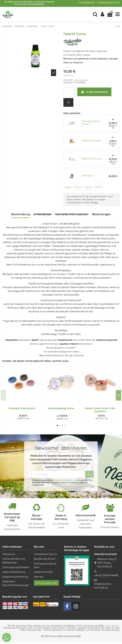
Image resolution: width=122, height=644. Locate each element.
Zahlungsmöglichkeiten (16, 567)
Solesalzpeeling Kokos (91, 123)
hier (96, 202)
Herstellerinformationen (72, 214)
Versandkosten (112, 626)
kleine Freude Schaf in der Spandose (100, 410)
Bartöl (98, 187)
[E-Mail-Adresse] (57, 474)
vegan (68, 187)
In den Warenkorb (94, 92)
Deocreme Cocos (92, 159)
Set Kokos (88, 175)
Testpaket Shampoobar (22, 408)
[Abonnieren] (89, 474)
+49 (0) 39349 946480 (106, 575)
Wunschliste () (87, 3)
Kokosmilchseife (91, 141)
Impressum (9, 554)
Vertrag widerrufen (46, 583)
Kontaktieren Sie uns (110, 3)
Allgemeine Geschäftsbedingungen (16, 583)
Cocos (78, 187)
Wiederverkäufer (43, 572)
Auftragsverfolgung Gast (45, 565)
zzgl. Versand (81, 80)
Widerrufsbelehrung (14, 572)
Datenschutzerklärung (66, 480)
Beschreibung (21, 214)
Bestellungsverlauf (44, 559)
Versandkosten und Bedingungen (14, 561)
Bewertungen (101, 214)
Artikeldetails (43, 214)
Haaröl (88, 187)
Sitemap (39, 577)
